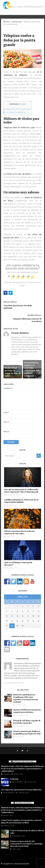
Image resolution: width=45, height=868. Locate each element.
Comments (8, 388)
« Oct (6, 629)
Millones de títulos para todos (18, 109)
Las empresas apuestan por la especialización (21, 790)
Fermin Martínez (18, 782)
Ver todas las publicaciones (14, 683)
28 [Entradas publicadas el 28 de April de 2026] (12, 626)
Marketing (6, 774)
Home (7, 22)
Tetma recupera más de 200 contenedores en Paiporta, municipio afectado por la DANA (26, 844)
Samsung (14, 779)
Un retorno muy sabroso (15, 112)
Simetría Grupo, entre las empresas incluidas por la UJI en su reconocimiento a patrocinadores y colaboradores (23, 769)
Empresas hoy (17, 22)
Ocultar (23, 104)
